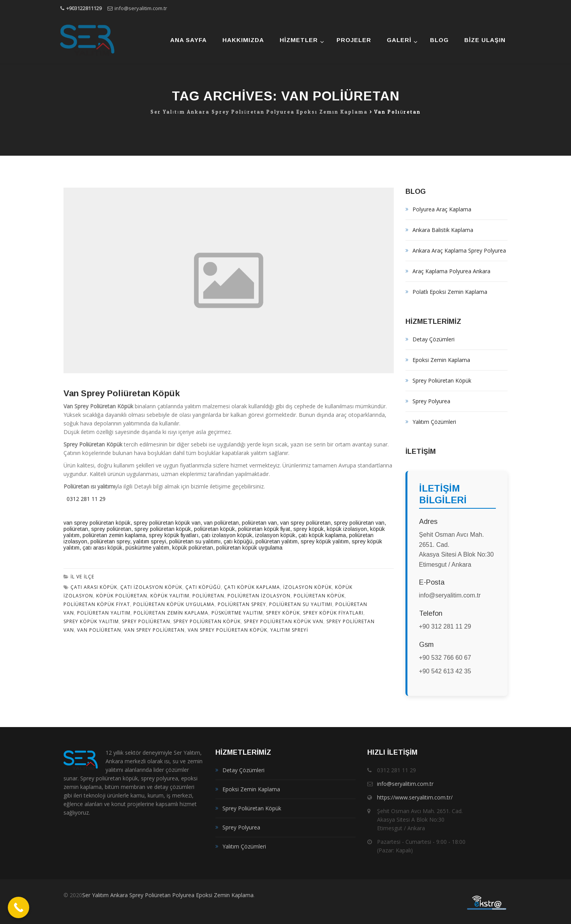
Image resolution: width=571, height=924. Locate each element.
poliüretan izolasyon (259, 596)
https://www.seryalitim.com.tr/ (415, 797)
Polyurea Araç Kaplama (442, 209)
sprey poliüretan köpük (163, 529)
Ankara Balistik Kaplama (443, 230)
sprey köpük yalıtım (325, 541)
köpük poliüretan (193, 548)
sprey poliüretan (111, 529)
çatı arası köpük (102, 548)
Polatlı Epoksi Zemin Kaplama (450, 292)
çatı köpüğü (203, 587)
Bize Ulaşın (485, 40)
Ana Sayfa (189, 40)
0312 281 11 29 (85, 499)
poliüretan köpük (214, 529)
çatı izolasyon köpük (227, 535)
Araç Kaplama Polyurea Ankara (451, 271)
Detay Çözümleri (434, 339)
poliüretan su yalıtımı (195, 541)
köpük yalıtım (170, 596)
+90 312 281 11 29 (445, 626)
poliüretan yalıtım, (277, 541)
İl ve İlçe (82, 577)
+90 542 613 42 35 (445, 671)
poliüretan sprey (110, 541)
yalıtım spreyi (150, 541)
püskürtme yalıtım (147, 548)
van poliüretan (221, 523)
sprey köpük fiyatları (174, 535)
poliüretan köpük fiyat (264, 529)
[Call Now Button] (19, 907)
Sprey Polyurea (431, 401)
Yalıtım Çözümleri (434, 422)
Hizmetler (299, 40)
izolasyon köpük (275, 535)
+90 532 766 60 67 (445, 658)
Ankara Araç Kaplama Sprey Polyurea (459, 250)
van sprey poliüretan (305, 523)
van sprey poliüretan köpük (97, 523)
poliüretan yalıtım (104, 613)
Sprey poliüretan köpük (207, 621)
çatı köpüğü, (239, 541)
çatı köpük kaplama (322, 535)
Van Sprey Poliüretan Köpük (122, 393)
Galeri (399, 40)
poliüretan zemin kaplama (114, 535)
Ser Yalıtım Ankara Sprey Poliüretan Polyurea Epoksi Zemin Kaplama (168, 895)
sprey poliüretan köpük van (167, 523)
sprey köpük (308, 529)
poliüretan (76, 529)
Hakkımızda (243, 40)
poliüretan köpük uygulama (249, 548)
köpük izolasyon (347, 529)
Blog (439, 40)
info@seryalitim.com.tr (141, 8)
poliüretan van (259, 523)
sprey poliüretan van (359, 523)
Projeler (354, 40)
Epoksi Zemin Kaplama (441, 360)
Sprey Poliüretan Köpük (442, 380)
